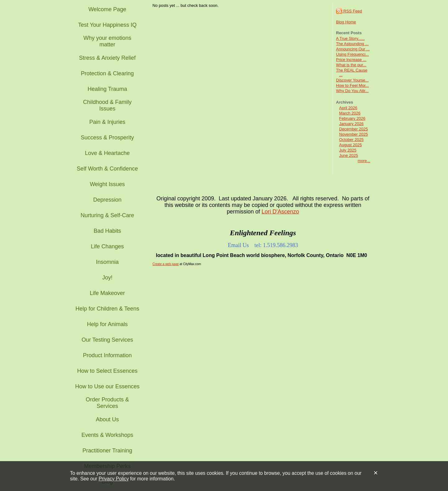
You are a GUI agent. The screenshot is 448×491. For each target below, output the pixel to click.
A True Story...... (350, 38)
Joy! (107, 278)
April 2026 (348, 108)
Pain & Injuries (107, 122)
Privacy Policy (114, 479)
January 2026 (351, 124)
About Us (107, 419)
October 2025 (351, 140)
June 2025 (349, 155)
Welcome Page (107, 9)
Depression (107, 200)
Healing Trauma (107, 89)
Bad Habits (107, 231)
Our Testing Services (107, 340)
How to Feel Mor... (352, 85)
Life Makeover (107, 293)
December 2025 (354, 129)
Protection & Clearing (107, 73)
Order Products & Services (107, 403)
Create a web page (166, 264)
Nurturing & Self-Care (107, 215)
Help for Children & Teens (107, 309)
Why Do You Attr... (352, 91)
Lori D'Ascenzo (280, 212)
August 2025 (350, 145)
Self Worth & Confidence (107, 169)
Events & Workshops (107, 435)
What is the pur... (351, 65)
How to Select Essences (107, 371)
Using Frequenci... (352, 54)
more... (364, 161)
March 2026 (350, 113)
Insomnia (107, 262)
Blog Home (346, 22)
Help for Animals (107, 324)
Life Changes (107, 246)
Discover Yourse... (352, 80)
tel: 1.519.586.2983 (276, 245)
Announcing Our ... (353, 49)
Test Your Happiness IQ (107, 25)
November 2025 (354, 134)
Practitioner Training (107, 451)
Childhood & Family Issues (107, 105)
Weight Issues (107, 184)
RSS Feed (349, 11)
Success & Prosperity (107, 138)
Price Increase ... (351, 60)
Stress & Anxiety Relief (107, 58)
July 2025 (348, 150)
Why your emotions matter (107, 41)
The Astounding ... (352, 44)
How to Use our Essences (107, 386)
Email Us (238, 245)
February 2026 (352, 118)
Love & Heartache (107, 153)
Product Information (107, 355)
